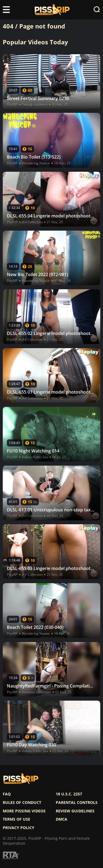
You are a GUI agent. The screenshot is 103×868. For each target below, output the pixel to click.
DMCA (62, 819)
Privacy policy (19, 828)
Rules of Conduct (22, 803)
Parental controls (77, 803)
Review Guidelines (75, 811)
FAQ (7, 794)
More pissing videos (24, 811)
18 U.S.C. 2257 (69, 794)
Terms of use (16, 819)
